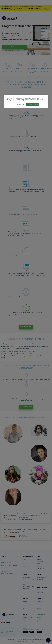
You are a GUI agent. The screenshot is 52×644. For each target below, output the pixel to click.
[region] (26, 102)
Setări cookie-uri (20, 105)
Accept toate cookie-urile (33, 105)
